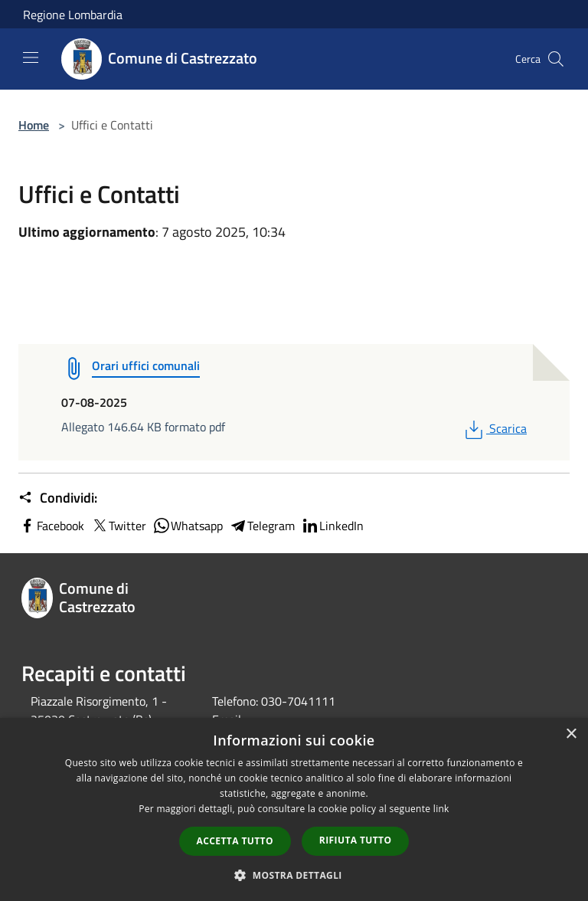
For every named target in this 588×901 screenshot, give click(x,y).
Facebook (51, 526)
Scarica (494, 428)
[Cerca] (556, 59)
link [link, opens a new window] (441, 809)
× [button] (571, 734)
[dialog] (294, 809)
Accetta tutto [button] (235, 841)
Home (34, 125)
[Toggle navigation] (31, 57)
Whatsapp (188, 526)
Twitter (118, 526)
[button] (294, 875)
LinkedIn (332, 526)
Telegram (262, 526)
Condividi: (58, 498)
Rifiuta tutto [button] (356, 840)
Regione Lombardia (73, 15)
